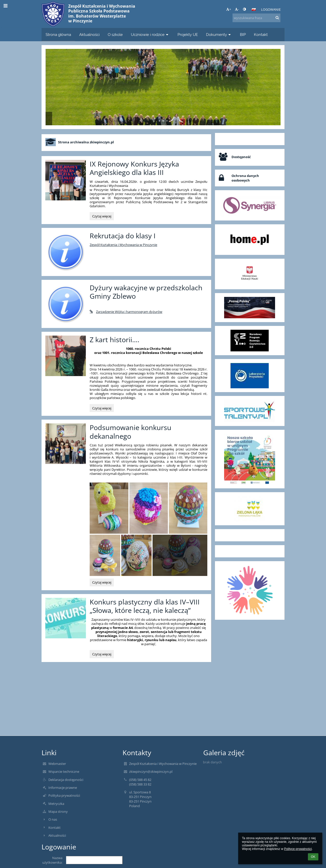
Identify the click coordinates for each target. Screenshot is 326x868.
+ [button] (229, 9)
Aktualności (57, 835)
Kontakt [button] (261, 35)
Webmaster (57, 764)
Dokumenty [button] (219, 35)
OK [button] (313, 857)
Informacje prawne (63, 788)
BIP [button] (243, 35)
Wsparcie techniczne (64, 771)
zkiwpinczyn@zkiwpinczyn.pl (151, 771)
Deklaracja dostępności (66, 780)
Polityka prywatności (64, 795)
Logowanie (271, 9)
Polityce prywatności (298, 849)
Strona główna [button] (58, 35)
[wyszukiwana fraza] (256, 18)
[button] (254, 9)
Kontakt (55, 828)
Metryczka (56, 804)
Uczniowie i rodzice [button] (150, 35)
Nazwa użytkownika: (52, 860)
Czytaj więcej (102, 217)
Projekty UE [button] (188, 35)
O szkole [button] (115, 35)
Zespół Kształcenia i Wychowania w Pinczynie (123, 245)
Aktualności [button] (89, 35)
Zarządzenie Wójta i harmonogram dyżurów (126, 312)
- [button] (237, 9)
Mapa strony (58, 811)
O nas (53, 819)
